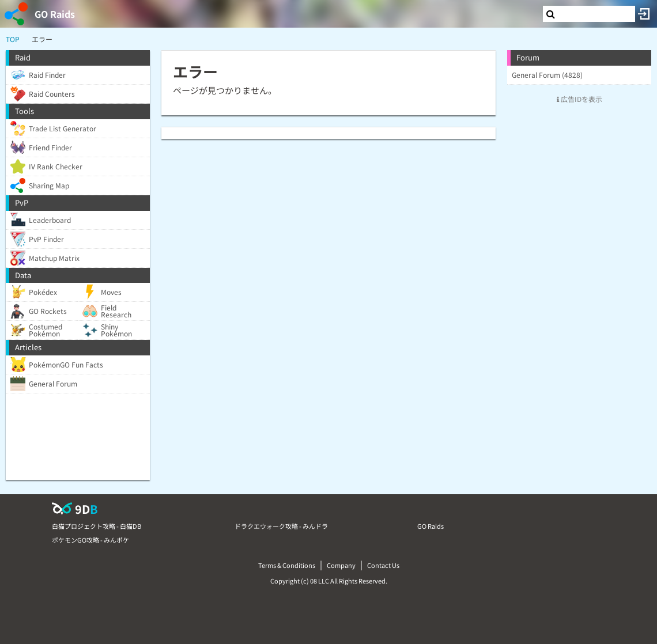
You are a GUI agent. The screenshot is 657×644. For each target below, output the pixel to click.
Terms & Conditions (287, 565)
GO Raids (55, 14)
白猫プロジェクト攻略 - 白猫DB (97, 526)
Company (341, 565)
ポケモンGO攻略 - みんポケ (90, 540)
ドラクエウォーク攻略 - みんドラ (281, 526)
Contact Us (383, 565)
